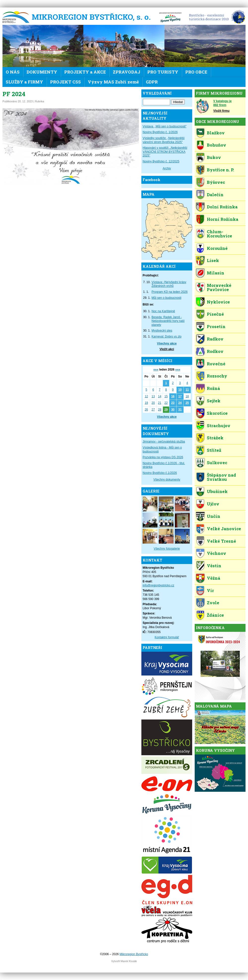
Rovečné (216, 364)
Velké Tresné (221, 541)
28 (160, 410)
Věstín (214, 566)
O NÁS (13, 72)
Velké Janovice (224, 529)
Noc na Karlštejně (163, 311)
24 (180, 403)
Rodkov (215, 351)
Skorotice (217, 413)
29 (166, 410)
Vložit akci (167, 349)
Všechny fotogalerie (167, 549)
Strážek (215, 438)
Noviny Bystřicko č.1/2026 (160, 473)
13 (153, 396)
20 (153, 403)
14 (160, 396)
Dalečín (215, 195)
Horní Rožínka (223, 219)
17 (180, 396)
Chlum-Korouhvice (219, 234)
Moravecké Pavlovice (219, 287)
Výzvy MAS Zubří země (113, 82)
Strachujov (219, 426)
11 (187, 390)
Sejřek (214, 401)
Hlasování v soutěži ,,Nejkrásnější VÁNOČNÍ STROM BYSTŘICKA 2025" (165, 152)
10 (180, 390)
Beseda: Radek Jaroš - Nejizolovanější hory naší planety (168, 321)
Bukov (214, 157)
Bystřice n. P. (220, 170)
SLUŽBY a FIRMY (24, 82)
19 (146, 403)
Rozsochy (217, 376)
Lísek (213, 260)
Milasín (216, 273)
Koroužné (217, 248)
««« (156, 370)
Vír (210, 590)
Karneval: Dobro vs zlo (167, 337)
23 (173, 403)
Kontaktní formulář (167, 637)
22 (166, 403)
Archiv (167, 168)
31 (180, 410)
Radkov (215, 339)
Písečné (215, 314)
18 (187, 396)
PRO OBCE (196, 72)
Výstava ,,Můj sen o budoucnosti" (165, 126)
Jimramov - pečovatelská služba (164, 442)
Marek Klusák (129, 961)
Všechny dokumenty (167, 480)
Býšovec (216, 182)
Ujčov (213, 504)
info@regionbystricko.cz (158, 585)
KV (170, 17)
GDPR (152, 82)
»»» (178, 370)
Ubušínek (217, 491)
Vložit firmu (221, 111)
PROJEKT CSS (65, 82)
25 (187, 403)
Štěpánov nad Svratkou (221, 477)
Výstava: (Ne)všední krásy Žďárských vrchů (169, 284)
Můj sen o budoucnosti (166, 298)
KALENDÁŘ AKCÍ (159, 266)
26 (146, 410)
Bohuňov (217, 145)
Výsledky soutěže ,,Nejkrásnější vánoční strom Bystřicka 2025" (164, 140)
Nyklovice (218, 302)
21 (160, 403)
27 (153, 410)
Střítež (214, 450)
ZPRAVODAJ (127, 72)
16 (173, 396)
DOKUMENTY (42, 72)
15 (166, 396)
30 (173, 410)
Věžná (214, 578)
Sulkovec (217, 463)
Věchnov (217, 553)
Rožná (213, 388)
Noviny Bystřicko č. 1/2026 (160, 132)
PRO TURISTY (163, 72)
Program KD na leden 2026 (170, 292)
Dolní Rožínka (222, 207)
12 (146, 396)
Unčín (214, 516)
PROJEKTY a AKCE (85, 72)
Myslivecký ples (162, 331)
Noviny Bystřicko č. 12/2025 (161, 161)
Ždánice (215, 615)
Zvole (213, 603)
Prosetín (216, 326)
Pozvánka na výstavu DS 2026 (163, 457)
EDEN (215, 17)
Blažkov (216, 133)
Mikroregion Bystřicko (78, 17)
